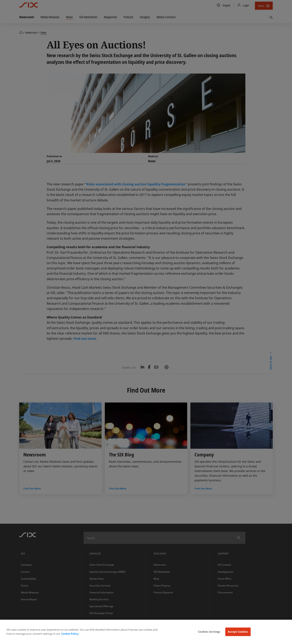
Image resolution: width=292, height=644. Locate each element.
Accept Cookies (238, 632)
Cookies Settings (209, 632)
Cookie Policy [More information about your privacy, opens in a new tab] (70, 634)
